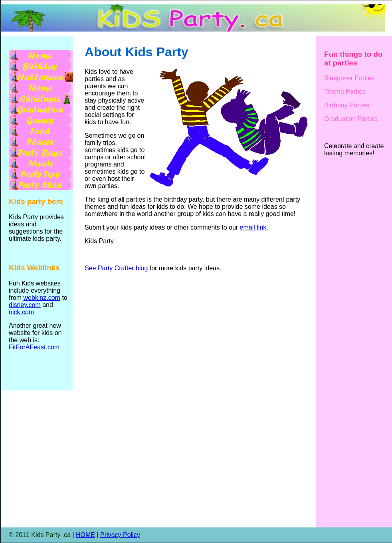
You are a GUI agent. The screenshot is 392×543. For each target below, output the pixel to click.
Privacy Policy (120, 535)
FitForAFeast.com (34, 347)
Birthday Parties (347, 105)
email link (253, 227)
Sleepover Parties (349, 78)
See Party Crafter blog (116, 268)
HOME (85, 535)
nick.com (21, 312)
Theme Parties (345, 92)
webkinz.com (42, 298)
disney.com (25, 305)
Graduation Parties (351, 119)
